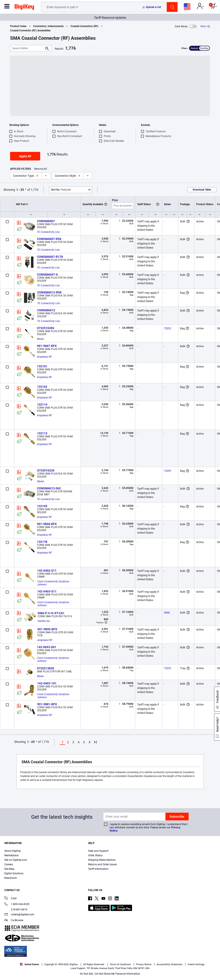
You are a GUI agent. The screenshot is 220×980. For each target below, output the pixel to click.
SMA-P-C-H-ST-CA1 (51, 613)
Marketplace (11, 855)
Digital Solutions (14, 873)
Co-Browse (14, 921)
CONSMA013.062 (49, 488)
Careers (9, 864)
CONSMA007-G (47, 275)
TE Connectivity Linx (48, 232)
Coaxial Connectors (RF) (84, 26)
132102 (42, 387)
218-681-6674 (16, 910)
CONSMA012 (46, 310)
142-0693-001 (47, 647)
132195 (42, 506)
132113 (42, 433)
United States (30, 964)
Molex (40, 339)
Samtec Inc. (44, 621)
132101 (42, 366)
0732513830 (46, 668)
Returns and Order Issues (102, 864)
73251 (168, 328)
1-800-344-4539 (17, 904)
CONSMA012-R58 (49, 292)
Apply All (25, 156)
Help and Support (98, 851)
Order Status (95, 855)
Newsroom (11, 878)
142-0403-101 (47, 683)
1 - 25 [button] (20, 190)
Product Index (18, 26)
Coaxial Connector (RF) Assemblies (30, 31)
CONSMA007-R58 (49, 239)
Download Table (202, 190)
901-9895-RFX (47, 629)
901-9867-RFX (47, 346)
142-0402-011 (47, 571)
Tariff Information (98, 869)
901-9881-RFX (47, 704)
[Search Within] (27, 48)
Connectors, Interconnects (48, 26)
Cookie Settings (196, 964)
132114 (42, 405)
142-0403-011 (47, 591)
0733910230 (46, 470)
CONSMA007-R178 (50, 257)
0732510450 (46, 328)
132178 (42, 542)
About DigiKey (13, 851)
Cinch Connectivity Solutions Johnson (53, 583)
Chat (10, 899)
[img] (24, 8)
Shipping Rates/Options (102, 860)
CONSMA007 (46, 221)
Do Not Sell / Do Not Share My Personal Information (110, 974)
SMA (167, 613)
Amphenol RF (44, 357)
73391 (168, 471)
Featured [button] (61, 190)
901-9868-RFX (47, 524)
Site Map (9, 869)
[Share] (205, 26)
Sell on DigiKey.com (16, 860)
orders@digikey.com (19, 915)
